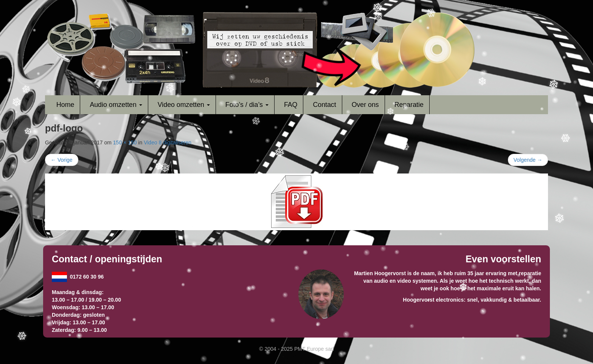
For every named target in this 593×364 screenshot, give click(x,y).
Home (65, 105)
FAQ (291, 105)
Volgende (528, 160)
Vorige (62, 160)
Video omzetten (184, 105)
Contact (324, 105)
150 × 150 (125, 143)
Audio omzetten (116, 105)
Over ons (365, 105)
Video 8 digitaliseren (168, 143)
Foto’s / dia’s (247, 105)
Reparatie (409, 105)
